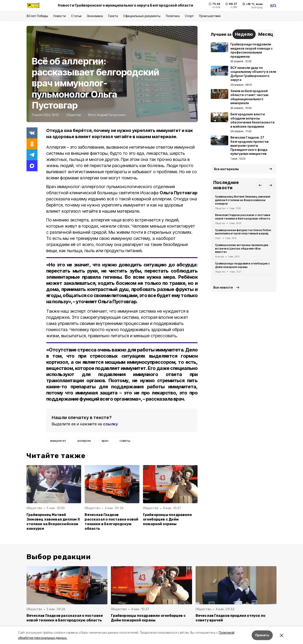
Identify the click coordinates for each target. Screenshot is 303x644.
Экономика (95, 16)
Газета (113, 16)
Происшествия (210, 16)
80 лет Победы (37, 16)
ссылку (111, 424)
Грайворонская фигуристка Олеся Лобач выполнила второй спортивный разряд (243, 232)
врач (105, 441)
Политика (173, 16)
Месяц (266, 34)
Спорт (189, 16)
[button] (260, 185)
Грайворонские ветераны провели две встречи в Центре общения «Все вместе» (242, 249)
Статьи (76, 16)
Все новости (223, 287)
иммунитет (58, 441)
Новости (59, 16)
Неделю (244, 34)
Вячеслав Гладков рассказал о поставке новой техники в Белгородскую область (111, 522)
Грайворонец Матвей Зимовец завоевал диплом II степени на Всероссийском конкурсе (53, 522)
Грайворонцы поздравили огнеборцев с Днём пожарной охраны (167, 519)
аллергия (84, 441)
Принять (262, 635)
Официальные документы (142, 16)
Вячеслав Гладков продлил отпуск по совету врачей (231, 618)
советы (125, 441)
